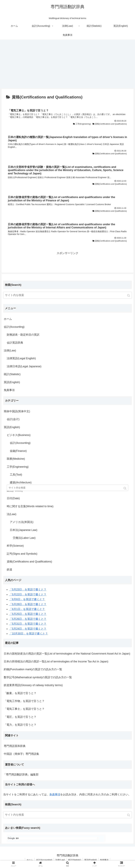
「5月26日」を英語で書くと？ (28, 619)
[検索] (52, 838)
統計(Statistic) (12, 374)
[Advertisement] (67, 64)
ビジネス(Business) (19, 435)
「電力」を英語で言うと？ (20, 725)
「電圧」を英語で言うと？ (20, 717)
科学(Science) (15, 546)
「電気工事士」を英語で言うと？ (24, 709)
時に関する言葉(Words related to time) (30, 506)
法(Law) (12, 514)
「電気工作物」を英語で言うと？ (24, 701)
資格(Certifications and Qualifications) (29, 562)
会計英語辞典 (15, 343)
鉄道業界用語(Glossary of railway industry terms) (33, 685)
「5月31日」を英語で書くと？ (28, 624)
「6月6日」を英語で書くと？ (27, 599)
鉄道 (10, 570)
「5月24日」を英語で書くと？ (28, 629)
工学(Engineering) (18, 467)
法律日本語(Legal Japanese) (24, 366)
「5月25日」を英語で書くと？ (28, 614)
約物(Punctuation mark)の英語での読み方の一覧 (33, 669)
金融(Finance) (18, 451)
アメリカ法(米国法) (22, 522)
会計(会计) (13, 419)
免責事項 (9, 390)
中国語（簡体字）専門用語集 (21, 754)
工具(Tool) (16, 475)
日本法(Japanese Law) (24, 530)
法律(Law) (10, 351)
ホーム (8, 319)
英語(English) (12, 382)
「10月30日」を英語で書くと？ (29, 634)
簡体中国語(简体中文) (17, 411)
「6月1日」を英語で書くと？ (27, 609)
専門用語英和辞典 (15, 746)
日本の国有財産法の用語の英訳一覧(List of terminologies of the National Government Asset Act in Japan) (67, 654)
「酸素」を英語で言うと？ (20, 693)
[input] (67, 295)
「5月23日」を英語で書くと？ (28, 589)
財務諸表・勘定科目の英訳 (23, 335)
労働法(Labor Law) (24, 538)
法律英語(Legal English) (21, 358)
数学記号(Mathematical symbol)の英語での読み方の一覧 (38, 677)
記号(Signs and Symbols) (22, 554)
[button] (129, 295)
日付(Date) (13, 498)
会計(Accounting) (14, 327)
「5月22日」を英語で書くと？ (28, 594)
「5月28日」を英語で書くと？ (28, 604)
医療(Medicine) (16, 459)
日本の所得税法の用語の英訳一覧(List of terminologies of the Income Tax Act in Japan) (56, 661)
